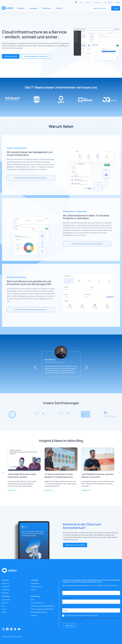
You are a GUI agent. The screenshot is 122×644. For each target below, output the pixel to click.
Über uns (4, 609)
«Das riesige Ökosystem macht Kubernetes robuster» (22, 476)
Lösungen (33, 8)
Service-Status (6, 600)
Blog (81, 2)
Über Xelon (46, 8)
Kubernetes (5, 593)
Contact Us (98, 2)
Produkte (20, 8)
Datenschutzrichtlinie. (78, 620)
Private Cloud (6, 587)
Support (118, 2)
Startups (33, 590)
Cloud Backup (6, 590)
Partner (59, 8)
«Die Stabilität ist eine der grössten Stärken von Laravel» (97, 476)
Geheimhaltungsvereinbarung (39, 612)
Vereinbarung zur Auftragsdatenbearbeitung (43, 606)
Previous (3, 473)
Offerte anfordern (11, 56)
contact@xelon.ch (113, 586)
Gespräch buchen (99, 8)
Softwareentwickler (36, 587)
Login (116, 8)
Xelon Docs (88, 2)
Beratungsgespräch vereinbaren (36, 56)
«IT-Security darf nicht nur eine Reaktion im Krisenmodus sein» (59, 476)
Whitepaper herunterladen (75, 545)
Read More (12, 490)
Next (119, 473)
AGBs (32, 600)
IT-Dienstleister (35, 584)
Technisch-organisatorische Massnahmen (42, 609)
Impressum (34, 615)
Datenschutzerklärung (37, 603)
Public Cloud (5, 584)
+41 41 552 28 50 (108, 2)
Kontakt (4, 612)
